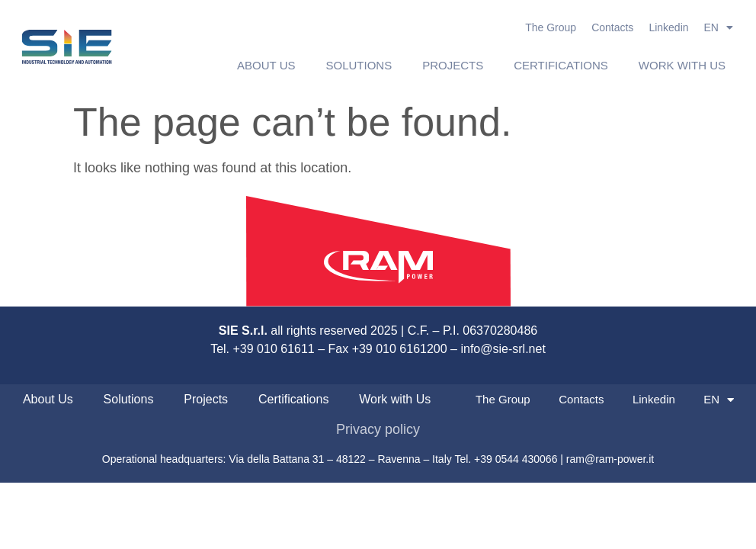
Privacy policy (378, 429)
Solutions (359, 65)
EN (719, 27)
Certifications (561, 65)
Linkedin (668, 27)
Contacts (612, 27)
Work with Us (682, 65)
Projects (453, 65)
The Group (551, 27)
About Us (266, 65)
